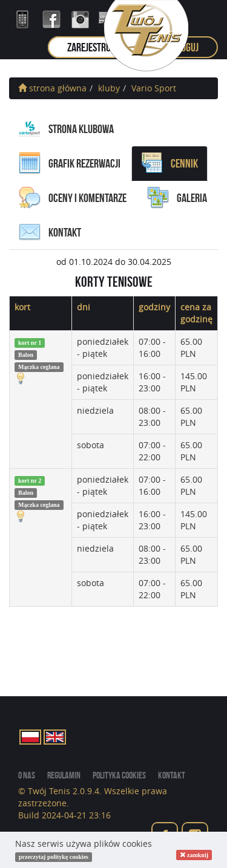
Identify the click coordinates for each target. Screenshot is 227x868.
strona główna (52, 88)
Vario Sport (154, 88)
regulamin (64, 775)
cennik (169, 163)
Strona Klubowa (66, 129)
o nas (27, 775)
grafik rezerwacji (70, 163)
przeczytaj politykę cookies (54, 857)
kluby (109, 88)
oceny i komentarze (73, 198)
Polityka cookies (119, 775)
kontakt (50, 232)
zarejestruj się (97, 47)
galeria (177, 198)
